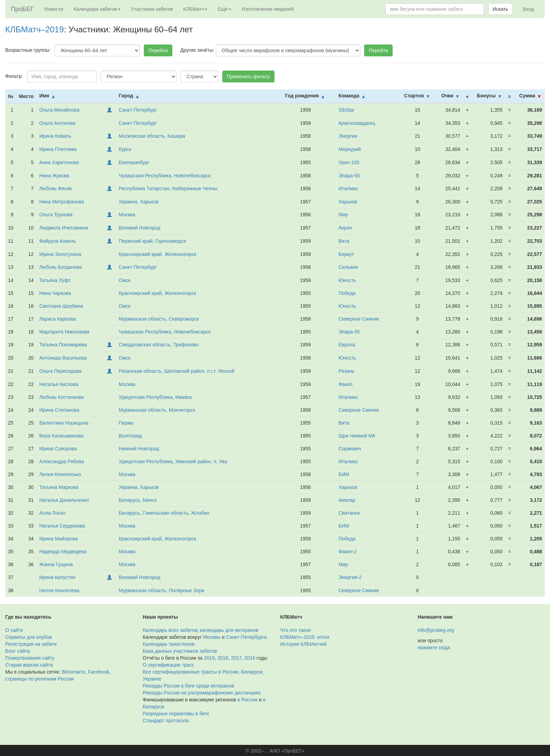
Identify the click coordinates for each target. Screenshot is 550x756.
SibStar (346, 110)
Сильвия (348, 267)
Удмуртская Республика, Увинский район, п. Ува (173, 461)
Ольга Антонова (57, 123)
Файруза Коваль (58, 241)
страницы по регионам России (39, 679)
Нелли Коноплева (59, 590)
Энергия (348, 136)
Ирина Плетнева (58, 149)
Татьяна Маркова (59, 487)
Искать (500, 9)
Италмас (348, 188)
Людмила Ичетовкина (64, 228)
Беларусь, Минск (138, 500)
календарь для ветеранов (229, 630)
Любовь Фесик (56, 188)
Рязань (346, 371)
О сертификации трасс (169, 665)
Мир (343, 215)
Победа (347, 293)
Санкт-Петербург (138, 110)
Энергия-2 (350, 577)
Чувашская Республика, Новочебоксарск (165, 176)
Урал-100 (349, 162)
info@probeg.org (436, 630)
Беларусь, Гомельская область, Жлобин (164, 513)
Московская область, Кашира (152, 136)
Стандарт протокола (166, 721)
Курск (125, 149)
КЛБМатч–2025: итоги (305, 637)
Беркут (346, 254)
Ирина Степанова (59, 410)
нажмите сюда (434, 648)
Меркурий (350, 149)
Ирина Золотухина (60, 254)
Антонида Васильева (63, 358)
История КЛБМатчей (303, 644)
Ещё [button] (225, 9)
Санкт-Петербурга (246, 637)
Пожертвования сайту (30, 658)
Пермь (126, 423)
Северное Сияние (359, 319)
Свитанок (349, 513)
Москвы (212, 637)
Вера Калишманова (61, 436)
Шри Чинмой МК (357, 436)
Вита (344, 241)
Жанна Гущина (56, 564)
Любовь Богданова (60, 267)
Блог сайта (18, 651)
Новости (54, 9)
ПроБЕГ (22, 9)
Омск (125, 280)
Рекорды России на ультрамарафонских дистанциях (202, 693)
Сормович (350, 449)
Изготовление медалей (268, 9)
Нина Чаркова (55, 293)
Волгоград (130, 436)
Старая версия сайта (29, 665)
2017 (236, 658)
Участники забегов (152, 9)
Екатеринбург (134, 162)
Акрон (345, 228)
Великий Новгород (140, 228)
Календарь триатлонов (169, 644)
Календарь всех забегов (170, 630)
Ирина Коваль (55, 136)
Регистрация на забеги (31, 644)
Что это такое (296, 630)
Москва (127, 215)
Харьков (348, 202)
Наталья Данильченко (64, 500)
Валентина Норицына (64, 423)
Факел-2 (348, 552)
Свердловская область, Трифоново (159, 345)
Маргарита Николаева (64, 332)
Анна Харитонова (59, 162)
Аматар (347, 500)
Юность (347, 280)
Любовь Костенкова (61, 397)
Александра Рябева (62, 461)
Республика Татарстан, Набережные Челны (168, 188)
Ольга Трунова (56, 215)
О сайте (14, 630)
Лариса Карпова (58, 319)
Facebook (98, 672)
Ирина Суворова (58, 449)
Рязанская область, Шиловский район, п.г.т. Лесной (177, 371)
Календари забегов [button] (97, 9)
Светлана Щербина (61, 306)
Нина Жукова (54, 176)
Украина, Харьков (139, 202)
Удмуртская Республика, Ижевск (155, 397)
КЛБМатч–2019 (35, 29)
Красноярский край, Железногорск (158, 254)
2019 (209, 658)
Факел (345, 384)
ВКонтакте (73, 672)
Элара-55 (349, 176)
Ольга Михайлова (59, 110)
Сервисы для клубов (29, 637)
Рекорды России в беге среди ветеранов (188, 686)
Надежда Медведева (63, 552)
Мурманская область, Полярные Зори (162, 590)
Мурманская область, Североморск (159, 319)
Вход (528, 9)
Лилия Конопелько (60, 474)
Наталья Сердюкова (62, 526)
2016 (250, 658)
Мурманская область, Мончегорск (157, 410)
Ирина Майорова (59, 539)
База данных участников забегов (180, 651)
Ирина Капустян (57, 577)
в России (248, 700)
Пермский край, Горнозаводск (152, 241)
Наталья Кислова (59, 384)
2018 (223, 658)
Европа (347, 345)
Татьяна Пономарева (63, 345)
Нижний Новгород (139, 449)
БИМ (344, 474)
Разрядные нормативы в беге (176, 714)
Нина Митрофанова (62, 202)
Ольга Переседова (60, 371)
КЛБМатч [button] (195, 9)
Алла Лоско (52, 513)
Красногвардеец (357, 123)
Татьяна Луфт (55, 280)
